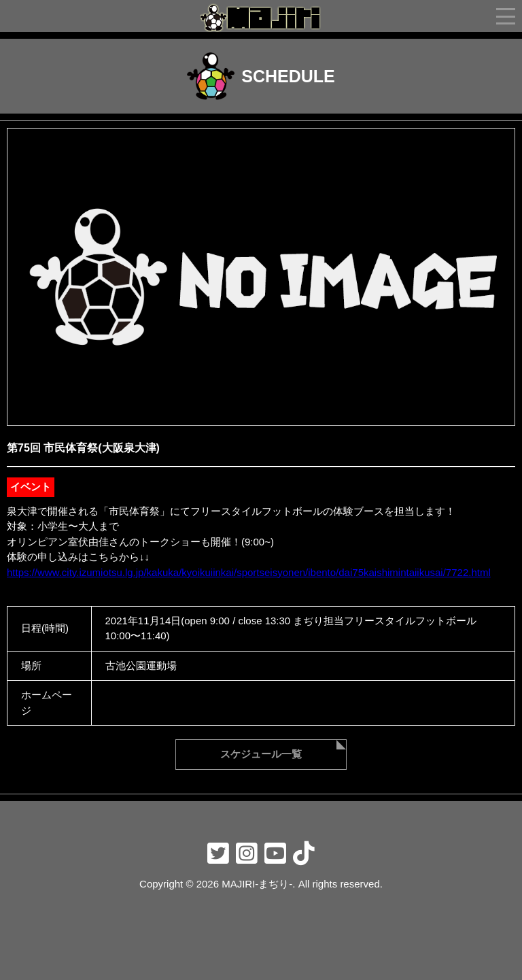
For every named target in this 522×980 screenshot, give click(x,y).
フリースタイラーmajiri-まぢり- (261, 18)
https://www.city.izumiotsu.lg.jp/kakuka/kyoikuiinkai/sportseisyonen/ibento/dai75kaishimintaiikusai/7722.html (249, 572)
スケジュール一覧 (261, 754)
